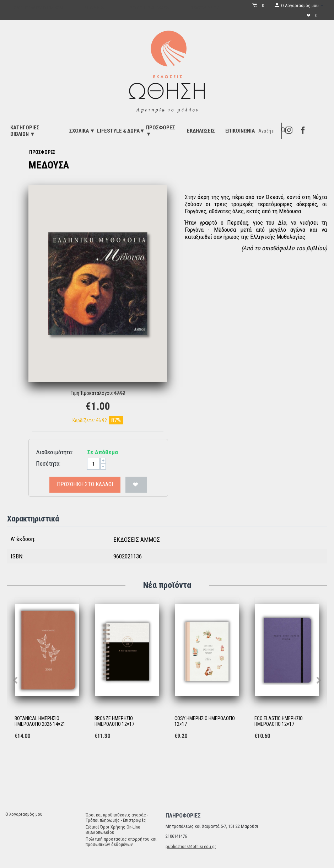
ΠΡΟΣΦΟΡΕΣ (42, 152)
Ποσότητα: (48, 464)
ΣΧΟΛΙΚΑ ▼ (82, 131)
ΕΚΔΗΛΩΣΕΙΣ (201, 131)
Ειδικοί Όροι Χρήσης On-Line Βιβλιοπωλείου (113, 830)
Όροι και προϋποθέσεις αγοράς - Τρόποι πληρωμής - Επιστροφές (117, 818)
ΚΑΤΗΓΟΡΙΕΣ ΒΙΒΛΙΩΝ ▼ (25, 131)
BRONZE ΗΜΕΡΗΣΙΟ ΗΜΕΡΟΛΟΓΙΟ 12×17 (114, 721)
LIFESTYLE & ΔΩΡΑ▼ (121, 131)
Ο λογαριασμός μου (24, 814)
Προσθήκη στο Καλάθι (85, 484)
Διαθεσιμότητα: (54, 452)
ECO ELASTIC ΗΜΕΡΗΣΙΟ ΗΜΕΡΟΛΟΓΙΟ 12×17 (279, 721)
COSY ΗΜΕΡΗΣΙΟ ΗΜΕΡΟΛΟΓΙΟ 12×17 (205, 721)
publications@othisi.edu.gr (191, 846)
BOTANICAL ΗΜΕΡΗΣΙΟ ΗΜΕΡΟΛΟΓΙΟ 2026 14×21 (40, 721)
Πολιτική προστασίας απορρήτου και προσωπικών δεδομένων (121, 842)
